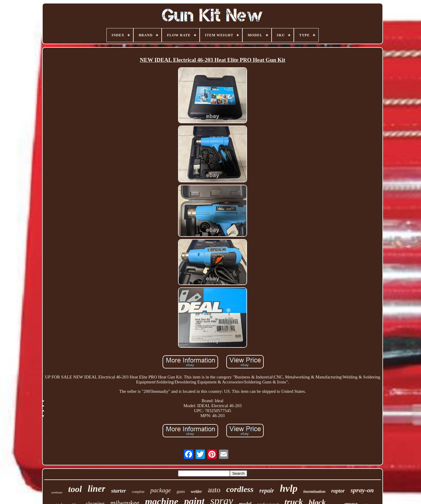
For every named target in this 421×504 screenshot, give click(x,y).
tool (75, 489)
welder (196, 492)
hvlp (289, 488)
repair (267, 491)
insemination (314, 492)
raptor (338, 491)
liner (96, 489)
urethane (57, 492)
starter (119, 491)
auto (214, 490)
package (161, 490)
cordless (240, 489)
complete (138, 492)
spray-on (362, 490)
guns (181, 491)
